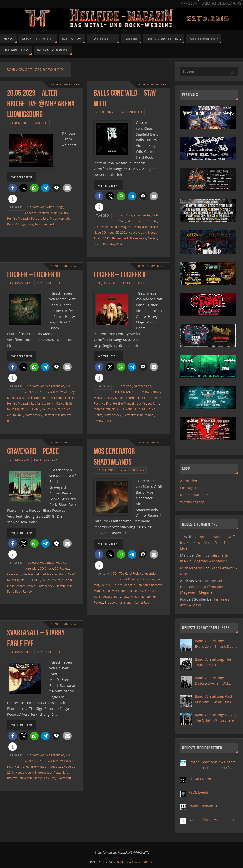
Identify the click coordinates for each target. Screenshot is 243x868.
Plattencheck (130, 112)
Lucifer (36, 403)
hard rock (57, 398)
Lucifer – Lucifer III (34, 275)
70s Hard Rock (36, 207)
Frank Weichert (47, 213)
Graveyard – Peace (33, 451)
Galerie (41, 123)
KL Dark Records (202, 779)
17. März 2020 (21, 283)
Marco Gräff (64, 403)
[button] (13, 188)
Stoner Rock (142, 602)
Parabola (124, 862)
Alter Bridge (55, 207)
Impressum (189, 4)
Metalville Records (146, 227)
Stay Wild (116, 244)
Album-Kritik (142, 215)
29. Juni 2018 (106, 283)
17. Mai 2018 (106, 470)
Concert (30, 213)
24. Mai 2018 (19, 460)
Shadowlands (114, 602)
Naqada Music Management (212, 820)
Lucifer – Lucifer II (119, 275)
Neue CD (100, 232)
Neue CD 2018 (135, 409)
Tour (38, 224)
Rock (30, 224)
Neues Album (138, 232)
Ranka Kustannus (203, 806)
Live (46, 218)
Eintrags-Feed (191, 488)
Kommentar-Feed (194, 495)
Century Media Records (119, 398)
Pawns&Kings (16, 224)
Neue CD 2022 (117, 232)
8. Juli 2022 (105, 112)
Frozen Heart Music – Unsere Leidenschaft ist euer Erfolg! (212, 765)
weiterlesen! (22, 177)
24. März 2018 (21, 652)
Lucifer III (48, 403)
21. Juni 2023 (20, 123)
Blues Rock (54, 562)
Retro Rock (147, 415)
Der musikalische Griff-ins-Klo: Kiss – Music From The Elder (208, 542)
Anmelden (189, 481)
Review (152, 238)
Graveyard (14, 574)
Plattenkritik (138, 238)
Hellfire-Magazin (18, 218)
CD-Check (46, 568)
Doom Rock (42, 398)
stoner (128, 602)
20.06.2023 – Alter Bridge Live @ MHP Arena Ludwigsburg (41, 104)
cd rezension (135, 221)
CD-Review (101, 227)
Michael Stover (192, 568)
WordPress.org (192, 502)
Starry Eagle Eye (44, 778)
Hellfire (64, 213)
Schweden (25, 778)
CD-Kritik (151, 221)
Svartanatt (64, 778)
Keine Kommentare (65, 84)
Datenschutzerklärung (221, 4)
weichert (48, 224)
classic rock (25, 398)
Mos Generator (122, 591)
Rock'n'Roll (101, 244)
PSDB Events (199, 792)
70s (115, 573)
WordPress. (144, 862)
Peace (31, 586)
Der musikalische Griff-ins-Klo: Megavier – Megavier (202, 587)
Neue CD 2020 (31, 409)
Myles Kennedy (60, 218)
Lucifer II (153, 403)
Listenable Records (149, 585)
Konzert (36, 218)
